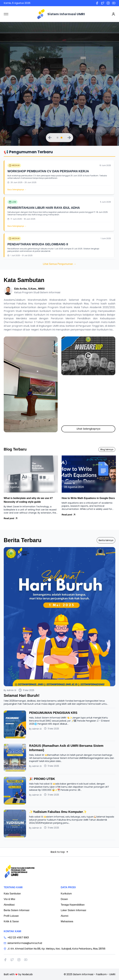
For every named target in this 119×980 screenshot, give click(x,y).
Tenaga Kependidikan (73, 905)
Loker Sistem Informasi (73, 910)
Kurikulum (66, 894)
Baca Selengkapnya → (17, 190)
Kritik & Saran (11, 921)
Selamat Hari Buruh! (22, 695)
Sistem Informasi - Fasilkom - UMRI (94, 974)
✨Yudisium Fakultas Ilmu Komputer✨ (58, 812)
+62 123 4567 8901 (16, 938)
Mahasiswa (67, 921)
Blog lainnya (107, 449)
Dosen (64, 899)
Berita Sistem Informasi (17, 910)
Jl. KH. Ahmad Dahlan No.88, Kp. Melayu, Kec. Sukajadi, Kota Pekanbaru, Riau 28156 (55, 949)
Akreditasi (9, 905)
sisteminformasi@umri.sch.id (23, 943)
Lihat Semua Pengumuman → (59, 264)
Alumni (65, 916)
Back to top (59, 852)
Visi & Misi (9, 899)
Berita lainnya (106, 540)
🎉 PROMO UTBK (42, 779)
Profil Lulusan (11, 916)
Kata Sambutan (12, 894)
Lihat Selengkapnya (88, 429)
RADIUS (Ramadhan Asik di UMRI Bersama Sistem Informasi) (66, 748)
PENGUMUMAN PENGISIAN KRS (53, 713)
